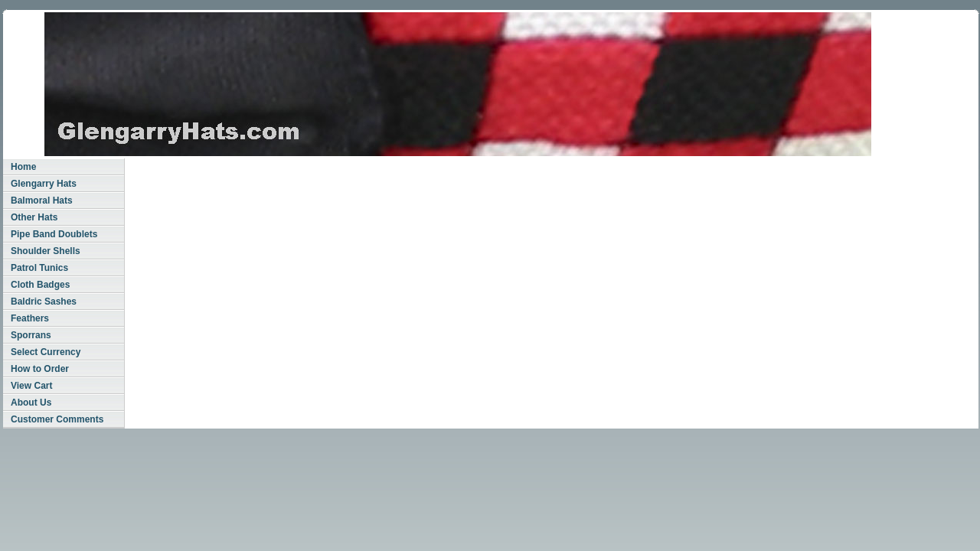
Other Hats (34, 217)
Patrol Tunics (39, 268)
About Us (31, 403)
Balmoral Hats (42, 201)
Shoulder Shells (46, 251)
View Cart (31, 386)
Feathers (30, 318)
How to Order (40, 369)
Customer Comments (57, 419)
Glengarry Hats (44, 184)
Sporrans (31, 335)
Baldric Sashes (44, 302)
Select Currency (46, 352)
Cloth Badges (40, 285)
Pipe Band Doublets (54, 234)
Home (23, 167)
